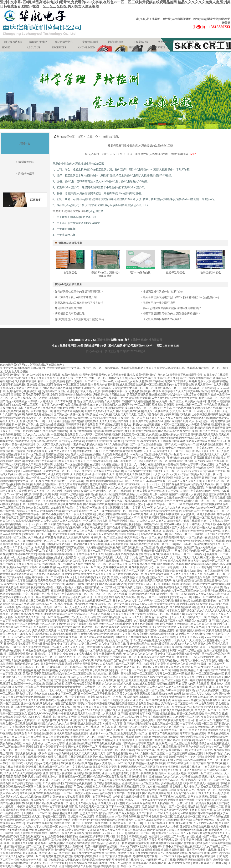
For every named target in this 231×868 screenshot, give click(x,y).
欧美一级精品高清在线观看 (34, 488)
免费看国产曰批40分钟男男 (181, 381)
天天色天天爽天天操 (185, 398)
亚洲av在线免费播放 (60, 753)
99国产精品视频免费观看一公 (51, 803)
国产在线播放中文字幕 (138, 471)
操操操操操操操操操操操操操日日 (58, 554)
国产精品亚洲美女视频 (59, 601)
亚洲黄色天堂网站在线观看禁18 (104, 441)
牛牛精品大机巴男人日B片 (92, 451)
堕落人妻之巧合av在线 (34, 694)
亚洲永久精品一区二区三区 (90, 700)
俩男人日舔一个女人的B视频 (77, 378)
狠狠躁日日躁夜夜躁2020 (80, 584)
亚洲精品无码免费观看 (72, 597)
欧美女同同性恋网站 (12, 418)
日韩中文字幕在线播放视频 (213, 571)
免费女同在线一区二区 (165, 724)
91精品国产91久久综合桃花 (87, 544)
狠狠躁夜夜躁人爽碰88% (190, 631)
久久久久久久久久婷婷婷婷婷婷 (127, 488)
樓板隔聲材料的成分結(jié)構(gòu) (163, 292)
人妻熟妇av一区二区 (155, 461)
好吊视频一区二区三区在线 (107, 537)
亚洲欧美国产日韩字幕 (83, 720)
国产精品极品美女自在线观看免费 (148, 607)
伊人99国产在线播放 (217, 534)
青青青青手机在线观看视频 (186, 375)
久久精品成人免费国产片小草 (18, 388)
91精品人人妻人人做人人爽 (204, 594)
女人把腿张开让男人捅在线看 (154, 494)
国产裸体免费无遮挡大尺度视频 (135, 587)
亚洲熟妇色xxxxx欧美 (180, 458)
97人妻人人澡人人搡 (83, 617)
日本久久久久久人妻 (125, 601)
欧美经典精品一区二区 (168, 388)
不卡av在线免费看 (138, 514)
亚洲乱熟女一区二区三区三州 (35, 528)
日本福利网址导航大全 (25, 425)
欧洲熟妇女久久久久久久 (24, 700)
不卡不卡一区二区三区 (31, 454)
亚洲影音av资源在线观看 (195, 827)
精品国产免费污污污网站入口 (73, 704)
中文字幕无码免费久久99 (168, 661)
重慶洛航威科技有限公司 (147, 340)
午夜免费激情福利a (217, 488)
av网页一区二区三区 (173, 425)
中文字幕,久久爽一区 (51, 405)
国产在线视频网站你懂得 (185, 607)
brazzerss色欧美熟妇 (144, 511)
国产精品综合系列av (214, 654)
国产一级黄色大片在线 (186, 494)
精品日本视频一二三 (145, 697)
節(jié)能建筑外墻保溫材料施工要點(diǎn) (79, 319)
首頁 (80, 137)
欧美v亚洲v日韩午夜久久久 (16, 375)
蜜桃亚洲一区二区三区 (37, 534)
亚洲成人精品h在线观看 (194, 604)
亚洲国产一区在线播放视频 (73, 464)
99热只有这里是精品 (47, 501)
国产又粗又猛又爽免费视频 (197, 833)
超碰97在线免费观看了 (118, 840)
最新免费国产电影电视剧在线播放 (141, 531)
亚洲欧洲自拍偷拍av (85, 388)
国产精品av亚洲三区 (16, 850)
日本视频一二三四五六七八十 (66, 398)
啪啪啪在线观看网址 (21, 501)
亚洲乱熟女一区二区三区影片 (105, 667)
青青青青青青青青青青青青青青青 (60, 687)
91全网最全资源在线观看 (113, 720)
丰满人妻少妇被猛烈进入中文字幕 (150, 640)
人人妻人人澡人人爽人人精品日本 (173, 474)
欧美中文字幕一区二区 (174, 730)
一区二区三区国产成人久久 (111, 378)
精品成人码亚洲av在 (206, 484)
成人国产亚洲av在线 (171, 621)
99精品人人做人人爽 (122, 591)
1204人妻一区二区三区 (39, 680)
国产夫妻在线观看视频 (123, 541)
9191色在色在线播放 (35, 650)
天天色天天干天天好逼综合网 (40, 395)
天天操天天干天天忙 (125, 415)
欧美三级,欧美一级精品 (14, 634)
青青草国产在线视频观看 (164, 733)
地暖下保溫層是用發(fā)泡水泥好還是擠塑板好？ (172, 314)
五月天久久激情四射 (185, 501)
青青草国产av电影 (188, 747)
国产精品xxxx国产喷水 (102, 587)
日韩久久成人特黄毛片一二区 (181, 444)
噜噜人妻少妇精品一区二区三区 (207, 561)
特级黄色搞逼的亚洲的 (65, 813)
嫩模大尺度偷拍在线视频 (213, 381)
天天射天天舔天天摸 (44, 727)
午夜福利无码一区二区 (123, 657)
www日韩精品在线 (57, 697)
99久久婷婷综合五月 (126, 740)
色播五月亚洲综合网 (27, 431)
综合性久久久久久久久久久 (70, 461)
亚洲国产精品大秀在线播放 (200, 547)
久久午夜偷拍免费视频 (200, 425)
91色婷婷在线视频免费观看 (134, 398)
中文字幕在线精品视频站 (126, 501)
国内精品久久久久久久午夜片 (147, 448)
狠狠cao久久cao (146, 451)
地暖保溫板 (70, 273)
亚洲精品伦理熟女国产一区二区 (155, 577)
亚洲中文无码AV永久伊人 (100, 411)
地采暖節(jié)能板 (210, 273)
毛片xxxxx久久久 (132, 617)
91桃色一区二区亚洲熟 (123, 458)
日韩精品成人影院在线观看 (86, 724)
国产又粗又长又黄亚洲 (13, 491)
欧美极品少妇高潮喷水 (101, 827)
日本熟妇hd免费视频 (58, 544)
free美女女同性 (129, 381)
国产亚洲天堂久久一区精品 (112, 448)
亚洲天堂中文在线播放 (162, 627)
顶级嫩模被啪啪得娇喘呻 (99, 481)
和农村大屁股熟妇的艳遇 (208, 707)
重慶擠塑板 (104, 340)
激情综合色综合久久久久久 (85, 690)
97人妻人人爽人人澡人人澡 (95, 571)
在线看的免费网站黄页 (171, 537)
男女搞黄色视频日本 (136, 777)
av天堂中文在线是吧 (198, 454)
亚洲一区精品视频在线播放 (73, 491)
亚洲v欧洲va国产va (108, 531)
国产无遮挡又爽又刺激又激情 (164, 760)
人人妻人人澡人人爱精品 (84, 607)
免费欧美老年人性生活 (166, 554)
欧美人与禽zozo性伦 (150, 757)
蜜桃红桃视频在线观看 (214, 504)
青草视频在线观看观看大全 (115, 425)
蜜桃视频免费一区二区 (67, 823)
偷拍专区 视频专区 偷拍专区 (209, 863)
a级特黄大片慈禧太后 (41, 401)
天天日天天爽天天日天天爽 (186, 557)
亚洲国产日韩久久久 (166, 378)
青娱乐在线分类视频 (181, 461)
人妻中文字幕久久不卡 (215, 438)
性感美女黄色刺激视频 (47, 375)
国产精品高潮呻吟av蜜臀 (96, 860)
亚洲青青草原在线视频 (134, 627)
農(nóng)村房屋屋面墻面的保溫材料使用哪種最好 (172, 308)
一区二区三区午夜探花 (20, 750)
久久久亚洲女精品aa (58, 737)
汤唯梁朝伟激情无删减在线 (109, 395)
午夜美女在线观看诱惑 (47, 574)
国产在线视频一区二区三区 (138, 547)
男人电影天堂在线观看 (121, 737)
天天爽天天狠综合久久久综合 (22, 820)
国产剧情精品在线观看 (97, 504)
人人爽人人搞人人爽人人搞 (153, 521)
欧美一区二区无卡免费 (25, 624)
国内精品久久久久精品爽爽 (202, 690)
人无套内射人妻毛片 (109, 498)
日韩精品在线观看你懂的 (65, 634)
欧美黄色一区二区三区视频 (165, 680)
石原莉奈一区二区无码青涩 (51, 750)
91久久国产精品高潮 (12, 415)
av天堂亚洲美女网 (28, 747)
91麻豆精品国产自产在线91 (111, 661)
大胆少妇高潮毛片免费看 (151, 664)
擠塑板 (156, 19)
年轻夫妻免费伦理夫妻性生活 (49, 661)
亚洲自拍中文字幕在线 (67, 627)
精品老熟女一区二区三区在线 (74, 674)
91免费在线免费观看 (212, 444)
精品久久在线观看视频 (146, 425)
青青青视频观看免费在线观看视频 (161, 518)
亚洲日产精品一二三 (129, 800)
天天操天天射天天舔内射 (91, 428)
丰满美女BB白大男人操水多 (206, 587)
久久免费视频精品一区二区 (92, 810)
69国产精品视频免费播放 (161, 714)
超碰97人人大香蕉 (168, 827)
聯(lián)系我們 (217, 42)
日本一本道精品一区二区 (127, 461)
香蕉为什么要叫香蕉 (106, 385)
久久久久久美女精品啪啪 (142, 853)
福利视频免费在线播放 (145, 594)
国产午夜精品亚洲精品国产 (196, 378)
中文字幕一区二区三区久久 (74, 631)
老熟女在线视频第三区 (154, 534)
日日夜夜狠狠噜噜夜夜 (82, 431)
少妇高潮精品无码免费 (177, 415)
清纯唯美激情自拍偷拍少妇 (75, 395)
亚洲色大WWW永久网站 (43, 714)
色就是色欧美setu (70, 478)
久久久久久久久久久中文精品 (128, 614)
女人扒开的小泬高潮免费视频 (97, 435)
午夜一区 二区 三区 (210, 501)
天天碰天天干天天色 (201, 750)
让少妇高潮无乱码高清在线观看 (210, 415)
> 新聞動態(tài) (25, 162)
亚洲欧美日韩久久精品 (80, 391)
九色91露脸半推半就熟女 (165, 611)
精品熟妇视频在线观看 (169, 547)
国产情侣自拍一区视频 (206, 468)
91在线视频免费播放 (134, 498)
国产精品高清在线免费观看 (174, 431)
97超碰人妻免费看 (115, 554)
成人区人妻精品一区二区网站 (49, 817)
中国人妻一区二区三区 (208, 710)
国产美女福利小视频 (19, 577)
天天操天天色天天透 (44, 631)
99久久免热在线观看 (116, 444)
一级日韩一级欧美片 (166, 567)
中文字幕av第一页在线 (87, 508)
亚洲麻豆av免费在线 (166, 464)
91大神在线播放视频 (122, 524)
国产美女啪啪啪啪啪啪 (137, 724)
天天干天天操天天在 (35, 524)
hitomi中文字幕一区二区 (200, 614)
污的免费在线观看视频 (20, 830)
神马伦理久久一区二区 (33, 710)
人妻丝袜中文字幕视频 (114, 567)
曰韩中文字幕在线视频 (23, 581)
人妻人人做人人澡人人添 (187, 481)
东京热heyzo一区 (181, 597)
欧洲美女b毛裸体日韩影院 (200, 401)
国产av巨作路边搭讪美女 (183, 807)
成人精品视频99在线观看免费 (103, 547)
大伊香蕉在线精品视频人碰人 (130, 647)
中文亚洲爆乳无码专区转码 (212, 800)
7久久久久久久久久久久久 (15, 631)
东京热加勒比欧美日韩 (90, 840)
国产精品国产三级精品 (49, 604)
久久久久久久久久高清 (202, 624)
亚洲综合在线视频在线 (87, 773)
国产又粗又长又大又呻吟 (63, 571)
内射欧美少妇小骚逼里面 (206, 700)
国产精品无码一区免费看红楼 (105, 777)
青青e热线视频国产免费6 (95, 634)
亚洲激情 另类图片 (163, 405)
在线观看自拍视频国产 (197, 395)
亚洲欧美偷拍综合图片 (199, 743)
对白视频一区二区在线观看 (31, 571)
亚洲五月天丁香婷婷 (16, 438)
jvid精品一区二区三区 (25, 405)
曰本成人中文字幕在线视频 (177, 710)
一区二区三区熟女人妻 (75, 793)
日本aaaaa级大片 (109, 381)
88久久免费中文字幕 (83, 853)
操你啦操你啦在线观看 (185, 647)
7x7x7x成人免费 (21, 637)
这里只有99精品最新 (108, 617)
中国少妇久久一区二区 (166, 471)
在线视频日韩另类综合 (28, 458)
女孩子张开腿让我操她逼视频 (195, 803)
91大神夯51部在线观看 (148, 820)
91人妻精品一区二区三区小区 (100, 687)
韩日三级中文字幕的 (55, 863)
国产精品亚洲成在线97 (122, 521)
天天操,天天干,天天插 (185, 640)
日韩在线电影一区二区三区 (137, 674)
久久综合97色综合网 (182, 793)
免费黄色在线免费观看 (55, 720)
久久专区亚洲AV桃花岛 (42, 537)
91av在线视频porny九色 (201, 727)
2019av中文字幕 (162, 408)
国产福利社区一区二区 (103, 491)
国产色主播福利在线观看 (109, 408)
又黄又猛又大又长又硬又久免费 (171, 667)
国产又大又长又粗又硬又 (69, 541)
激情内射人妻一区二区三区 (177, 591)
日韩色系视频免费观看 (17, 644)
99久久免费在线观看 (44, 637)
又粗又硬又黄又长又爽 (62, 451)
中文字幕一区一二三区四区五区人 (53, 577)
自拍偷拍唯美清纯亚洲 (136, 843)
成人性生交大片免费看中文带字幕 (66, 551)
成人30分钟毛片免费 (176, 810)
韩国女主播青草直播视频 (69, 411)
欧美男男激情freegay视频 (80, 448)
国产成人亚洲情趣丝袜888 (123, 710)
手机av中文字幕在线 (35, 474)
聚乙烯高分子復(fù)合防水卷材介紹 (76, 297)
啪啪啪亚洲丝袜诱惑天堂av (128, 504)
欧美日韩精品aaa (185, 571)
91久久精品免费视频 (213, 607)
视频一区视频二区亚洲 (149, 524)
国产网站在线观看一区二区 (157, 817)
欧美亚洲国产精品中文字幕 (150, 677)
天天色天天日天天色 (95, 375)
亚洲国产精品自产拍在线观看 (208, 763)
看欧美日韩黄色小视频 (37, 494)
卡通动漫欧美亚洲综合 (115, 454)
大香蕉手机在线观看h (13, 385)
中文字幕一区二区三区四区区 (205, 773)
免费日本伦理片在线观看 (209, 541)
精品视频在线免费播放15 (80, 405)
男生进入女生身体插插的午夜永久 (209, 730)
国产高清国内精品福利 (199, 564)
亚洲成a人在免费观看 (22, 604)
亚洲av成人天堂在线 (16, 557)
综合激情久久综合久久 (181, 677)
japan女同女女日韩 (209, 657)
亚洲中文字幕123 (165, 654)
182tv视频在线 (139, 544)
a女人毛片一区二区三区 (170, 401)
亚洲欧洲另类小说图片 (142, 720)
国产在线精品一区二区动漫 (31, 398)
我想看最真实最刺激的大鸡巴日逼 (136, 827)
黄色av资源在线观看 (24, 444)
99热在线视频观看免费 (123, 451)
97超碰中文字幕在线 (192, 491)
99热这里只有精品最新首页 (31, 451)
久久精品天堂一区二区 (216, 481)
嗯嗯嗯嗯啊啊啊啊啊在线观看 (151, 650)
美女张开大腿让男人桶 (208, 474)
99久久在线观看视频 (147, 591)
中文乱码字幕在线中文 (79, 511)
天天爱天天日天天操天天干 (51, 690)
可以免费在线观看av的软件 (145, 391)
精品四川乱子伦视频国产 (130, 481)
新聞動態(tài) (115, 42)
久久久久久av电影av (86, 790)
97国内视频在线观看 (127, 551)
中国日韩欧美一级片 (188, 654)
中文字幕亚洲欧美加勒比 (40, 464)
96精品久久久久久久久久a (53, 724)
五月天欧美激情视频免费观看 (71, 733)
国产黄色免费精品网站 (180, 484)
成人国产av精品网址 (63, 760)
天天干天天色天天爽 (50, 581)
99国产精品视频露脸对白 (193, 498)
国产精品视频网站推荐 (131, 714)
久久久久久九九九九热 (36, 435)
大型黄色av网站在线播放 (111, 853)
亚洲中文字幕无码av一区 (142, 584)
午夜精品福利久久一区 (99, 494)
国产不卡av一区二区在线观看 (46, 448)
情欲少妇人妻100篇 (180, 823)
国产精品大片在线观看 (64, 730)
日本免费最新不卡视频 (54, 747)
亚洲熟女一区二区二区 (37, 813)
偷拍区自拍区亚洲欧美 (164, 843)
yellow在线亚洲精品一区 (91, 677)
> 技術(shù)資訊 (25, 174)
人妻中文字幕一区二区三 (58, 471)
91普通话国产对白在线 (93, 468)
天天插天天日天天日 (114, 833)
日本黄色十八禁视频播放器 (131, 637)
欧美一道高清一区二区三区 (52, 607)
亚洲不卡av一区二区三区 (136, 405)
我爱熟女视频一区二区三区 (137, 388)
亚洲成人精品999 (151, 846)
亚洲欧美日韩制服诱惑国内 (195, 428)
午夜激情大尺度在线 (103, 631)
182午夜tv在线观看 (178, 763)
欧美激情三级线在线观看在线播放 (157, 634)
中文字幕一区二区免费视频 (33, 481)
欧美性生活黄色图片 (19, 780)
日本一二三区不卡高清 (101, 551)
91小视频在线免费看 (203, 757)
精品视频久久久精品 (69, 561)
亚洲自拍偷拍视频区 (52, 425)
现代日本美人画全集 (167, 491)
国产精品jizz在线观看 (72, 441)
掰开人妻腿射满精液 (29, 471)
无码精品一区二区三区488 (177, 704)
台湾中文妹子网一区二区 (85, 567)
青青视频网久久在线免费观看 (134, 474)
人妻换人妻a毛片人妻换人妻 (70, 587)
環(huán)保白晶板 (140, 273)
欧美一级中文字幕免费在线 (198, 680)
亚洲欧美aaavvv (108, 747)
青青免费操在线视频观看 (27, 498)
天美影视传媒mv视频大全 (19, 607)
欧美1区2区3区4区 (129, 484)
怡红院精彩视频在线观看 (142, 863)
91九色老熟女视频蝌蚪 (54, 431)
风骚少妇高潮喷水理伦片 (157, 501)
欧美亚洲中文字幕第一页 (78, 408)
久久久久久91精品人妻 (190, 637)
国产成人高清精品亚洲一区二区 (140, 561)
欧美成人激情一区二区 (189, 405)
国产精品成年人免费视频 (210, 461)
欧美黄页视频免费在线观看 (16, 574)
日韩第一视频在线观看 (144, 773)
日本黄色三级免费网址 (157, 617)
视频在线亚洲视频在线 (115, 508)
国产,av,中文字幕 (55, 743)
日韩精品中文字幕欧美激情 (179, 531)
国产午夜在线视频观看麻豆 (156, 717)
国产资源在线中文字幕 (36, 647)
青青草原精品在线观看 (193, 733)
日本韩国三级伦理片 (98, 438)
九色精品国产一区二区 (44, 657)
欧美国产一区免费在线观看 (116, 697)
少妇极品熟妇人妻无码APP (177, 783)
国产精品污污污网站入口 (185, 438)
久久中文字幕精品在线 (112, 644)
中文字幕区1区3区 (198, 391)
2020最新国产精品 (62, 508)
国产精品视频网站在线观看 (25, 428)
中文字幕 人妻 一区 (141, 508)
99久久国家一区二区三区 (150, 753)
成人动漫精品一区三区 (138, 408)
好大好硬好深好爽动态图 (187, 581)
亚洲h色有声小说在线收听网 (23, 391)
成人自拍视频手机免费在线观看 (63, 504)
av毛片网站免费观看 (94, 528)
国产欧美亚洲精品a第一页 (128, 574)
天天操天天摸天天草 (208, 531)
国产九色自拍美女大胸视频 (175, 863)
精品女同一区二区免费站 (40, 418)
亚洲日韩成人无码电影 (152, 458)
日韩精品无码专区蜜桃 (162, 637)
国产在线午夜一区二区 (73, 657)
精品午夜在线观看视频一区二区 (93, 601)
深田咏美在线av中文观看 (97, 415)
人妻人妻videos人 (162, 398)
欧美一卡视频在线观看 (213, 647)
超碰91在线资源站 (124, 494)
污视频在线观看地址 (218, 631)
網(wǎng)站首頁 (13, 42)
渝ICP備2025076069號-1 (131, 351)
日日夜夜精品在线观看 (188, 601)
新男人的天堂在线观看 (196, 684)
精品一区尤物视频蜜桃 (51, 381)
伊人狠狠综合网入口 (108, 405)
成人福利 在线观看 (26, 381)
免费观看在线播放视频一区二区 (44, 767)
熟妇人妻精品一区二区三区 (82, 381)
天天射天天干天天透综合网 (196, 567)
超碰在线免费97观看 (98, 501)
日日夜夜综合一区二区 (73, 777)
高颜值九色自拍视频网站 (60, 684)
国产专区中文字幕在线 (206, 813)
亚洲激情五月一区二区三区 (173, 451)
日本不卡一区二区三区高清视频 (42, 667)
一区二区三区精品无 (12, 508)
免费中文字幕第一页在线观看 (197, 464)
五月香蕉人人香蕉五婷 (202, 524)
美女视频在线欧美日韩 (76, 581)
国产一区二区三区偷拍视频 (146, 444)
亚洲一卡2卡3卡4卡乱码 (86, 820)
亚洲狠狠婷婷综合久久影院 (172, 587)
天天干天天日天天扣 (153, 484)
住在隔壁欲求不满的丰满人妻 (97, 836)
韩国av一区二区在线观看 (162, 488)
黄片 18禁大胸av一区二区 (45, 438)
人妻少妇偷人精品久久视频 (87, 444)
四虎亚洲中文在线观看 (81, 817)
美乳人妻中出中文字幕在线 (201, 661)
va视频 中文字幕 (216, 471)
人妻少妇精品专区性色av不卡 (122, 518)
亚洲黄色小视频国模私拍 (63, 836)
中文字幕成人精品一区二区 (141, 537)
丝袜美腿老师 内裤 (110, 654)
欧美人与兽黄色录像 (150, 415)
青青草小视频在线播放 (179, 448)
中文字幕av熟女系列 (176, 524)
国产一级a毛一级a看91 (190, 544)
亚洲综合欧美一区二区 (134, 733)
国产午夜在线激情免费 (178, 468)
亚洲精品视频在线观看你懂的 (44, 385)
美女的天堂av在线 (81, 624)
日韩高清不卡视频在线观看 (82, 425)
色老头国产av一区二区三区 (123, 478)
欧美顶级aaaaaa (181, 700)
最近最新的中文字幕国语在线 (176, 385)
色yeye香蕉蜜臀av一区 (174, 750)
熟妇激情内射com (174, 737)
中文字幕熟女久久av (214, 767)
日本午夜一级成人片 (60, 833)
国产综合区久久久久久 (195, 611)
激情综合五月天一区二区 (130, 435)
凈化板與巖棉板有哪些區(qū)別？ (162, 319)
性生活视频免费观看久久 (19, 654)
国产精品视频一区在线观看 (199, 388)
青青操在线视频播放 (72, 501)
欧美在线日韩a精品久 (155, 807)
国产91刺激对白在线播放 (162, 498)
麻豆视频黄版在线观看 (46, 611)
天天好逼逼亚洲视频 (58, 421)
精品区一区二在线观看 (93, 650)
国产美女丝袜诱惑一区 (39, 411)
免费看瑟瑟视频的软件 (204, 478)
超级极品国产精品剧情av (167, 395)
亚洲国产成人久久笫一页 (29, 617)
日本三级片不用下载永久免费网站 (167, 797)
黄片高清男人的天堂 (64, 717)
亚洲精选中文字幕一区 (62, 524)
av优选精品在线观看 (52, 511)
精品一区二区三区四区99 (155, 597)
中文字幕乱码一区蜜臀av (170, 454)
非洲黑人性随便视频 (123, 577)
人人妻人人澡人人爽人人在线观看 (167, 687)
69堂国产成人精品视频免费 (138, 401)
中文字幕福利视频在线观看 (135, 747)
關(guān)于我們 (38, 42)
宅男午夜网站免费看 (75, 740)
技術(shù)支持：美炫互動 (101, 351)
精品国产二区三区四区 (209, 740)
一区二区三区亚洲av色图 (54, 624)
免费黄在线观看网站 (58, 454)
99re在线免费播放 (70, 770)
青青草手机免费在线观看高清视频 (40, 793)
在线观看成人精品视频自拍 (106, 464)
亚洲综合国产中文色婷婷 (198, 511)
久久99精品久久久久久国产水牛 (77, 531)
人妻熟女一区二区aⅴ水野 (169, 674)
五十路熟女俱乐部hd (185, 408)
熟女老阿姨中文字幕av (39, 461)
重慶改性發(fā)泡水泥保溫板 (69, 211)
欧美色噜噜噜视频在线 (174, 624)
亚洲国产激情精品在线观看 (59, 428)
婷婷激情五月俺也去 (29, 863)
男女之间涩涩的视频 (187, 551)
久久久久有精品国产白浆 (114, 421)
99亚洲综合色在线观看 (13, 733)
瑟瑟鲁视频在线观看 (122, 810)
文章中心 (93, 137)
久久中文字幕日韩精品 (73, 827)
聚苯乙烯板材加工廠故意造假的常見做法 (79, 303)
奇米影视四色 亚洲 (109, 388)
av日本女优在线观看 (216, 375)
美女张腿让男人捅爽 (182, 787)
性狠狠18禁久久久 (156, 770)
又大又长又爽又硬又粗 (209, 787)
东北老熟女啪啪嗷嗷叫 (65, 488)
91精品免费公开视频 (89, 684)
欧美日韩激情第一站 (201, 421)
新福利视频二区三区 (32, 421)
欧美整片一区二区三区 (199, 674)
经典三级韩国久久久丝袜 (24, 511)
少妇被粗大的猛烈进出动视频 (80, 654)
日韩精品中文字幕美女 (95, 591)
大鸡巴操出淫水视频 (126, 793)
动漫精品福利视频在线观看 (93, 524)
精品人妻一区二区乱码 (137, 667)
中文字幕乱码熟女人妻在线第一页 (77, 644)
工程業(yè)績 (141, 42)
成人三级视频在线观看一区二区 (138, 385)
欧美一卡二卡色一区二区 (19, 547)
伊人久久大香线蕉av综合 (196, 644)
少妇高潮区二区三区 (54, 391)
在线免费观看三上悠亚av (165, 644)
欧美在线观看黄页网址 (33, 836)
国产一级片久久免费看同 (80, 514)
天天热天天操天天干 (159, 581)
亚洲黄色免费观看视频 (145, 624)
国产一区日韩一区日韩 (46, 780)
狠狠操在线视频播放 (184, 670)
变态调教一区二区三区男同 (20, 640)
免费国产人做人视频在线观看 (160, 428)
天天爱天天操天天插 (21, 690)
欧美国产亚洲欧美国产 (149, 810)
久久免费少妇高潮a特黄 (150, 468)
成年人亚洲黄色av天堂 (71, 557)
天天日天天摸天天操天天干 (90, 753)
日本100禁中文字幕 (31, 504)
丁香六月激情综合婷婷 (98, 647)
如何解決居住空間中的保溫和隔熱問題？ (79, 292)
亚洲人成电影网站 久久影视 (64, 474)
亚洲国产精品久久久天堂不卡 (32, 730)
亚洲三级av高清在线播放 (43, 597)
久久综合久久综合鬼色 (196, 508)
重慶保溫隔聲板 (175, 273)
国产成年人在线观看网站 (99, 637)
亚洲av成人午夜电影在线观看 (92, 614)
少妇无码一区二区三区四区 (186, 411)
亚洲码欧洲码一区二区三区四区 (139, 767)
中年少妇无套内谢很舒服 (27, 783)
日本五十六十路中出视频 (138, 464)
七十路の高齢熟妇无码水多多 (92, 577)
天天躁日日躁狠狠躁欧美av (210, 458)
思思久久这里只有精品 (93, 813)
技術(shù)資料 (90, 42)
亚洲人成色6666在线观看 (165, 514)
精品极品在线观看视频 (130, 631)
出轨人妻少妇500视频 (81, 661)
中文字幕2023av (203, 448)
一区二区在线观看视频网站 (153, 438)
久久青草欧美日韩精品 (121, 375)
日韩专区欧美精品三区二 (52, 640)
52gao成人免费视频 (144, 684)
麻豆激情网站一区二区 (157, 670)
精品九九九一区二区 (211, 398)
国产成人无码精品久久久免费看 (102, 401)
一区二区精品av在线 (73, 438)
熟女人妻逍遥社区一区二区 (110, 763)
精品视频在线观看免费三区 (33, 800)
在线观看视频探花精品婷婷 (73, 418)
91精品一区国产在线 (29, 787)
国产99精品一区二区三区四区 (186, 534)
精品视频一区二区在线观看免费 (112, 624)
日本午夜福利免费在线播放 (92, 760)
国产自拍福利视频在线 (85, 421)
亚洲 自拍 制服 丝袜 (201, 810)
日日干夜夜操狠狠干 (156, 823)
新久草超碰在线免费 (35, 853)
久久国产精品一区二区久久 (152, 813)
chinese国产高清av (129, 846)
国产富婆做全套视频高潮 (51, 621)
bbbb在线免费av (83, 471)
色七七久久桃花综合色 (200, 697)
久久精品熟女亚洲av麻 (160, 435)
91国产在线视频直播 (97, 541)
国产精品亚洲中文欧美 (103, 418)
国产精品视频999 (46, 531)
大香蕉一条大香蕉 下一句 (181, 657)
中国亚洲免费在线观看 (64, 435)
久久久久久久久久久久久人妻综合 (24, 737)
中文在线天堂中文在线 (51, 584)
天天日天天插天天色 (216, 411)
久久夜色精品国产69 (146, 621)
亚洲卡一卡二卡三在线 (173, 594)
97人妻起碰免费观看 (38, 591)
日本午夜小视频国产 (52, 514)
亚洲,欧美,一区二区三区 (170, 743)
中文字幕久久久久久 (174, 391)
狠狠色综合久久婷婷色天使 (183, 664)
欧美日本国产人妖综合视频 (68, 494)
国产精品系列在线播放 (130, 850)
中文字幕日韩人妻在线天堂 (101, 398)
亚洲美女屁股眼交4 (197, 737)
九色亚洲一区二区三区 (162, 544)
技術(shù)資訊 (111, 137)
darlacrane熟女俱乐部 (12, 478)
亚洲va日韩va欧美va (44, 644)
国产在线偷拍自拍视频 (13, 378)
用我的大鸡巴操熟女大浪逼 (16, 441)
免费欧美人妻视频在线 (39, 415)
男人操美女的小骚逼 (63, 810)
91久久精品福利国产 (55, 783)
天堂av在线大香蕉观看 (104, 581)
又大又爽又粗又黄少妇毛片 (53, 444)
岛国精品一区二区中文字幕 (111, 604)
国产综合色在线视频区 (107, 783)
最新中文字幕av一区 (213, 664)
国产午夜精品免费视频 (173, 561)
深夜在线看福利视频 (111, 790)
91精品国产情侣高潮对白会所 (193, 577)
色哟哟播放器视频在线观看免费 (126, 787)
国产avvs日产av (13, 494)
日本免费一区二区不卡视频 (94, 694)
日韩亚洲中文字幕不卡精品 (95, 797)
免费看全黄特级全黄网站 (201, 441)
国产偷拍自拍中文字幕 (25, 514)
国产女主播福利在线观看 (94, 458)
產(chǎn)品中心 (64, 42)
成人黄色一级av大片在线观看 (206, 528)
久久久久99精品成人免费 (117, 684)
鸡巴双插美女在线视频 (93, 488)
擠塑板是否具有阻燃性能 (70, 314)
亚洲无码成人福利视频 (172, 840)
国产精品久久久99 (28, 664)
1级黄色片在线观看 (196, 621)
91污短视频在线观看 (30, 677)
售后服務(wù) (166, 42)
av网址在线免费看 (98, 657)
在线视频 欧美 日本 (11, 408)
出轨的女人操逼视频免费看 (73, 537)
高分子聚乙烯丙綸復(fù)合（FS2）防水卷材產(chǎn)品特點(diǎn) (181, 297)
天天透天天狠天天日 (139, 395)
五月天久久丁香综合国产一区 (189, 617)
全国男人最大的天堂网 (111, 803)
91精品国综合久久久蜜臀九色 (136, 491)
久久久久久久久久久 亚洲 (43, 378)
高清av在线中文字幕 (124, 438)
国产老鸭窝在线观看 (32, 518)
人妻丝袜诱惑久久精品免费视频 (43, 408)
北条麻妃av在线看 (180, 813)
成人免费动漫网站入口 (90, 518)
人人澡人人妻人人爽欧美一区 (40, 827)
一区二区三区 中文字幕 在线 (124, 428)
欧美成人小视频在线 (206, 783)
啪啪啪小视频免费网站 (191, 488)
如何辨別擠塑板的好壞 (68, 308)
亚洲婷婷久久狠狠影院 (136, 611)
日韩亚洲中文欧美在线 (144, 421)
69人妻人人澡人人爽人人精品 (164, 418)
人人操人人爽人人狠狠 (133, 581)
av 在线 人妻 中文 (33, 743)
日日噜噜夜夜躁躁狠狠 (172, 441)
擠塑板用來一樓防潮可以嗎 (159, 303)
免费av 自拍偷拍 (72, 375)
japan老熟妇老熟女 (173, 694)
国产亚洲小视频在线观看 (160, 631)
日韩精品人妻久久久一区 (205, 451)
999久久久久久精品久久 (210, 677)
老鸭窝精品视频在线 (216, 405)
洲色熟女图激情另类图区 (63, 468)
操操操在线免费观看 (32, 601)
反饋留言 (192, 42)
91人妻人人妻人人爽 (109, 830)
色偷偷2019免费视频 (47, 843)
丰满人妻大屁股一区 (158, 481)
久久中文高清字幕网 (152, 478)
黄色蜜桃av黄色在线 (46, 441)
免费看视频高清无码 (141, 567)
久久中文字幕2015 (212, 521)
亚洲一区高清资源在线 (100, 597)
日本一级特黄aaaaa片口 (178, 707)
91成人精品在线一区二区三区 (117, 664)
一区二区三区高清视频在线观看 (185, 753)
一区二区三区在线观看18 (78, 385)
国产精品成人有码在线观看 (60, 677)
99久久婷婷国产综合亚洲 (209, 591)
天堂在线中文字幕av (141, 378)
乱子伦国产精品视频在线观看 (54, 388)
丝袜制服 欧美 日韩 (200, 687)
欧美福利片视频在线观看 (185, 521)
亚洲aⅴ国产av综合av (175, 528)
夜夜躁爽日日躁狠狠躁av (66, 591)
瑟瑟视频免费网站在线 (121, 468)
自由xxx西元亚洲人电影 (205, 667)
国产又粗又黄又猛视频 (121, 813)
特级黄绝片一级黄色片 (152, 740)
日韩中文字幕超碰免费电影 (68, 534)
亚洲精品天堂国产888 (120, 677)
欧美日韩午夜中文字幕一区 (111, 391)
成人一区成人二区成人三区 (42, 478)
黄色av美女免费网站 (37, 508)
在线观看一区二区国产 (131, 418)
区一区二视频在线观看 (132, 687)
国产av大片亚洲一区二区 (83, 747)
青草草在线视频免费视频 (79, 604)
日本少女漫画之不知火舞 (197, 418)
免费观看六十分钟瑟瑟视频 (67, 481)
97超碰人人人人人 (54, 498)
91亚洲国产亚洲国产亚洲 (173, 421)
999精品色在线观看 (210, 408)
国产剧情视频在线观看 (130, 411)
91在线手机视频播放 (80, 783)
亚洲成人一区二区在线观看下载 (166, 614)
